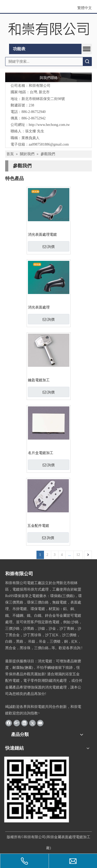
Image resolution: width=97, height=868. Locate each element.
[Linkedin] (24, 723)
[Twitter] (32, 723)
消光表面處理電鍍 (42, 235)
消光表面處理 (39, 307)
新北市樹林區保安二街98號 (43, 99)
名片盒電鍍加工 (41, 453)
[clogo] (48, 29)
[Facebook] (9, 723)
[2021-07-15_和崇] (38, 790)
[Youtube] (40, 723)
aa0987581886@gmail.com (49, 144)
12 (78, 555)
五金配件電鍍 (38, 526)
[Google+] (17, 723)
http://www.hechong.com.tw (49, 125)
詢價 (49, 247)
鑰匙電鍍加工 (39, 380)
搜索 (87, 62)
